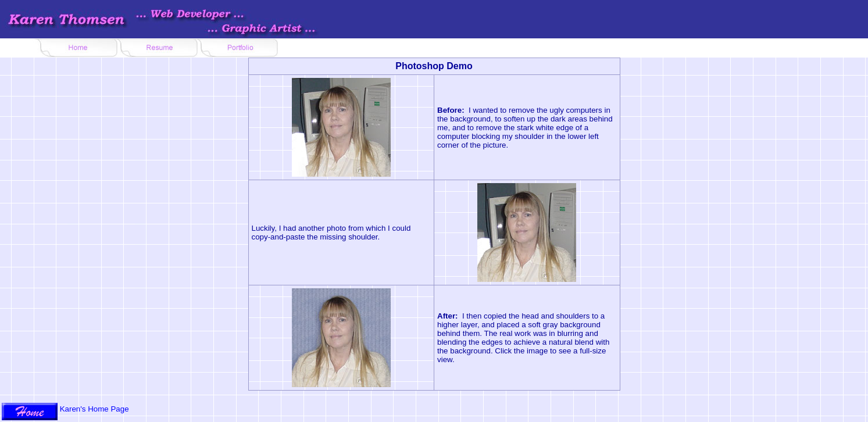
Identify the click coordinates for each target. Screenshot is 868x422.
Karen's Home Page (94, 409)
